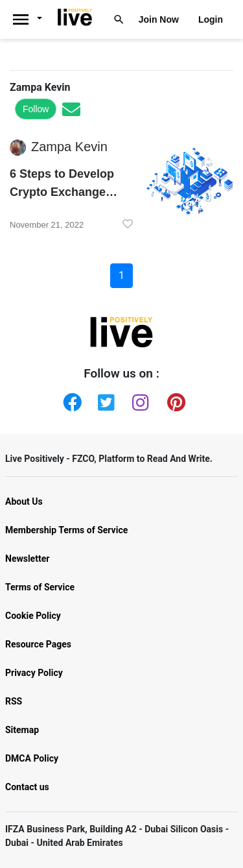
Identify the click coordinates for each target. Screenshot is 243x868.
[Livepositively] (31, 19)
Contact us (27, 787)
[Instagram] (139, 400)
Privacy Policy (34, 673)
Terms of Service (40, 587)
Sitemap (22, 730)
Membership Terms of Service (66, 530)
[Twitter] (104, 400)
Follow (36, 109)
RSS (14, 701)
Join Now (159, 19)
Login (211, 19)
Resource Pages (38, 644)
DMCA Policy (32, 758)
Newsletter (27, 559)
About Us (24, 501)
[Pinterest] (174, 400)
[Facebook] (69, 400)
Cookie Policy (33, 616)
